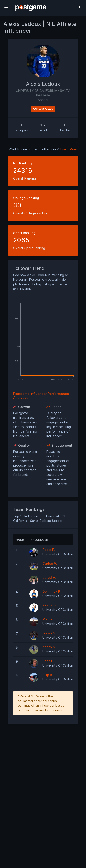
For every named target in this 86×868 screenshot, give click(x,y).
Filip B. (48, 675)
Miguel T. (50, 619)
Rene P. (48, 661)
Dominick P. (52, 591)
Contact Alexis (43, 109)
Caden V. (50, 563)
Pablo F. (49, 550)
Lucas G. (49, 633)
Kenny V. (49, 647)
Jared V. (49, 578)
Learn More (69, 149)
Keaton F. (50, 605)
